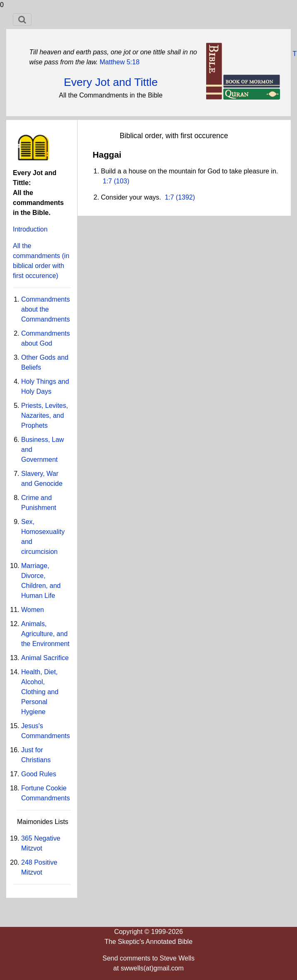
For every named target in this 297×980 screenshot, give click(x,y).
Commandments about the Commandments (45, 309)
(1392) (184, 197)
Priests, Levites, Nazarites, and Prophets (45, 416)
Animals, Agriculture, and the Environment (45, 634)
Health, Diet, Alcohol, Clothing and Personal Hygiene (40, 692)
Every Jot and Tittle (111, 82)
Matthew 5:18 (119, 62)
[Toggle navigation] (22, 20)
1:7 (107, 181)
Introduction (30, 229)
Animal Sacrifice (45, 658)
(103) (121, 181)
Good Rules (39, 774)
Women (33, 610)
